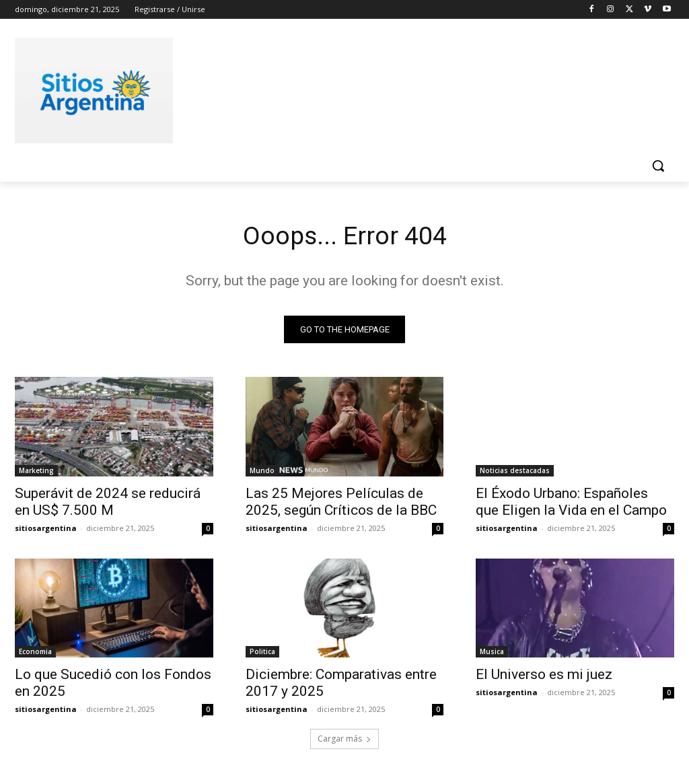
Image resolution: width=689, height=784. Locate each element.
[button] (658, 166)
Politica (262, 654)
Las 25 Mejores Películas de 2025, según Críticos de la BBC (341, 504)
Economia (35, 654)
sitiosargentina (46, 530)
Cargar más (344, 741)
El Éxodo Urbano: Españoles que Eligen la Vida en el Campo (571, 504)
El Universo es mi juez (544, 677)
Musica (492, 654)
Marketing (36, 472)
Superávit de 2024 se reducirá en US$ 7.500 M (108, 504)
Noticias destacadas (515, 472)
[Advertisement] (330, 88)
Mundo (262, 472)
